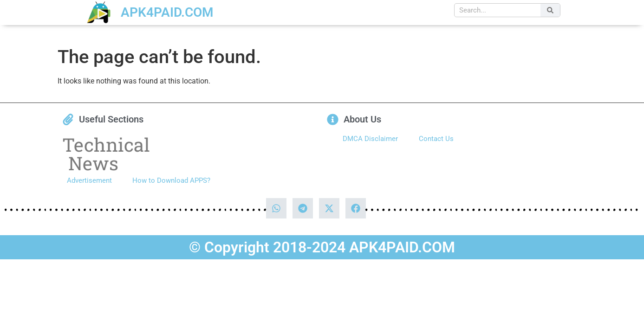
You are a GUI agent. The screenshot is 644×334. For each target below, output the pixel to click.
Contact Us (436, 139)
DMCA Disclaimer (370, 139)
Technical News (106, 154)
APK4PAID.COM (167, 12)
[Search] (550, 10)
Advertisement (89, 180)
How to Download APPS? (171, 180)
